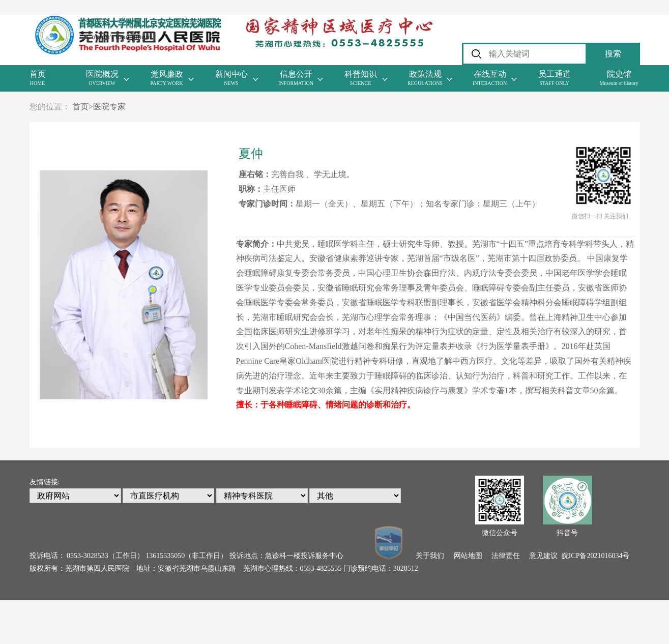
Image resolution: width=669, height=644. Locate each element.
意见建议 (543, 556)
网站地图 (468, 556)
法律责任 (506, 556)
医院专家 (109, 107)
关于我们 (430, 556)
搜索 (613, 54)
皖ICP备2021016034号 (596, 556)
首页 (83, 107)
